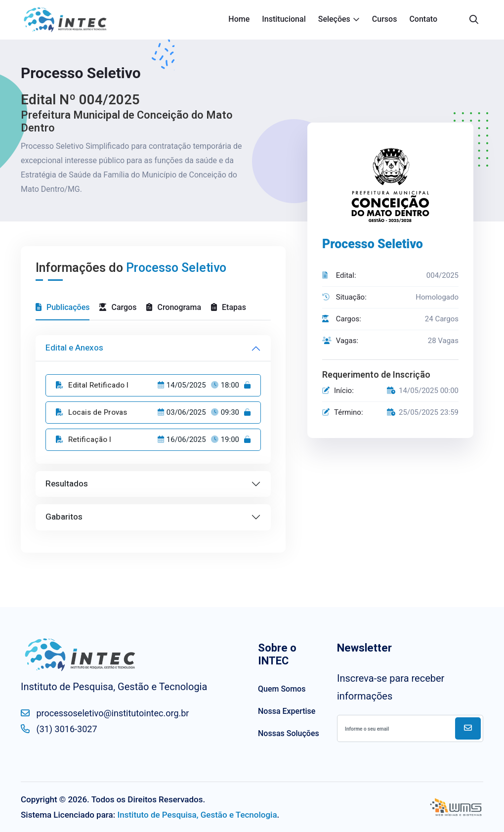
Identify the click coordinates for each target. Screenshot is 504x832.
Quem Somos (282, 689)
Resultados (67, 484)
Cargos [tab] (118, 307)
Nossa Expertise (287, 711)
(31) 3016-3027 (59, 729)
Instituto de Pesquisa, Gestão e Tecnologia (197, 815)
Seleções (334, 19)
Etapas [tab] (229, 307)
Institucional (284, 19)
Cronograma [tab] (174, 307)
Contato (423, 19)
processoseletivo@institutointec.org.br (105, 713)
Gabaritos (64, 517)
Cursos (385, 19)
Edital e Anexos (74, 348)
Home (239, 19)
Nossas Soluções (289, 733)
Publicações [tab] (63, 307)
